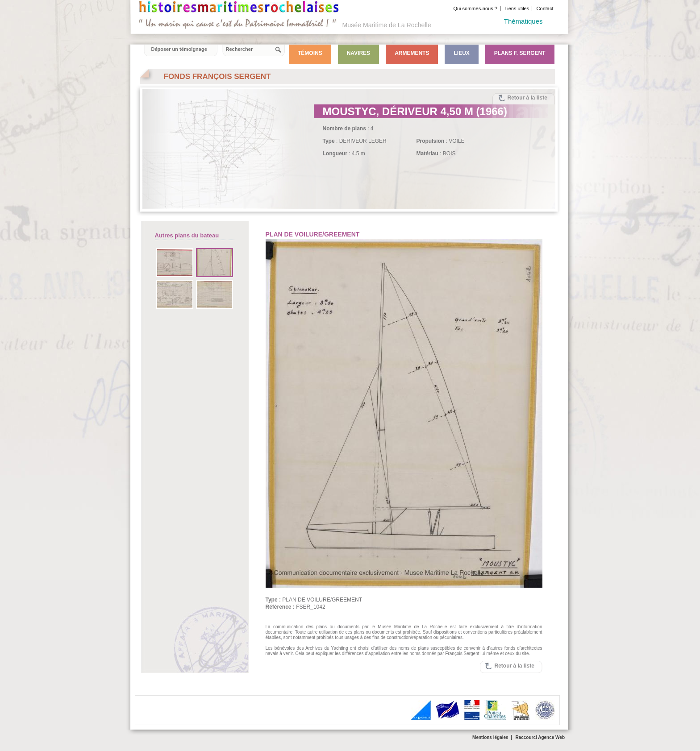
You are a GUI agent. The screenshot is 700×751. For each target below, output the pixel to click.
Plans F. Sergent (520, 53)
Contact (545, 8)
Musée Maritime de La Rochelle (387, 25)
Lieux (461, 53)
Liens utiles (517, 8)
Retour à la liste (527, 98)
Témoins (310, 53)
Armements (412, 53)
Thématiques (523, 21)
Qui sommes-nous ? (475, 8)
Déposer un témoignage (179, 49)
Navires (358, 53)
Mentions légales (490, 737)
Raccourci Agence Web (540, 737)
